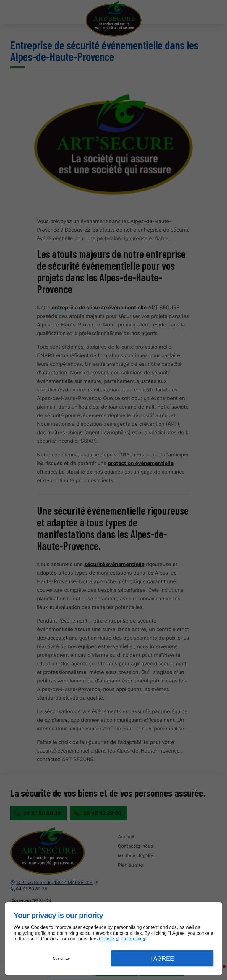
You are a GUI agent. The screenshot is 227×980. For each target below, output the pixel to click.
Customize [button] (62, 958)
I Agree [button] (162, 958)
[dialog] (113, 939)
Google (107, 939)
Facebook (131, 939)
